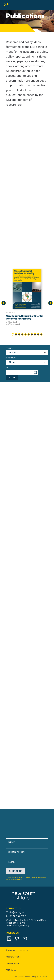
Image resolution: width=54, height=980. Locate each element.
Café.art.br (43, 977)
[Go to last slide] (4, 303)
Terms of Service (14, 880)
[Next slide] (50, 303)
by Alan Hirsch (12, 322)
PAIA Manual (11, 970)
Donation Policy (12, 964)
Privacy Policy (42, 878)
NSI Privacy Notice (14, 957)
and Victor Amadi (13, 324)
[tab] (13, 334)
